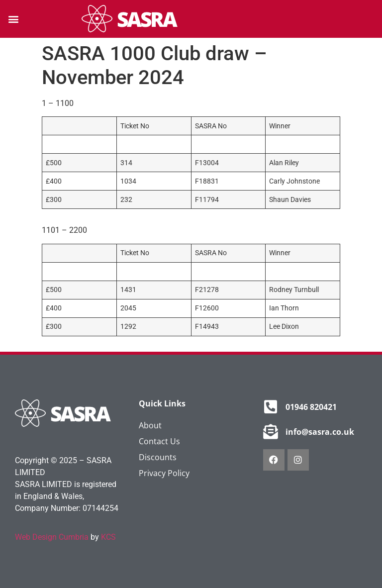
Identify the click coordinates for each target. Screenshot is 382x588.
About (150, 425)
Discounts (158, 457)
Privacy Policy (164, 473)
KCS (108, 537)
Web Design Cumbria (52, 537)
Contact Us (159, 441)
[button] (13, 19)
